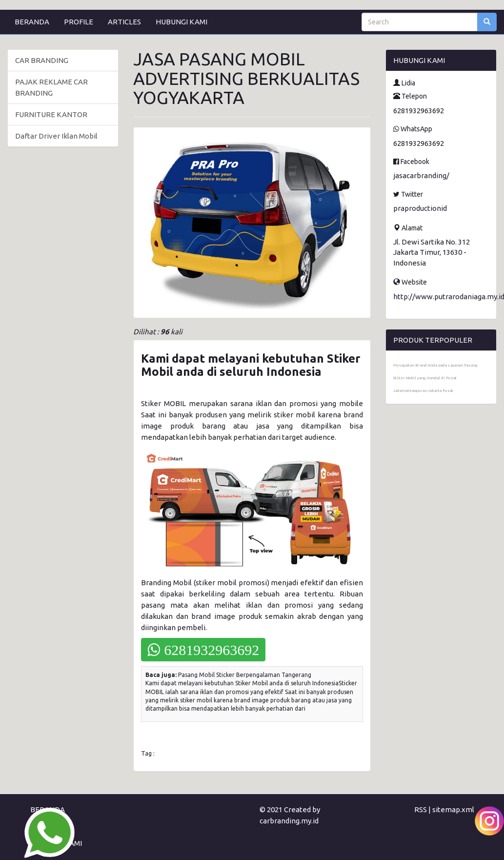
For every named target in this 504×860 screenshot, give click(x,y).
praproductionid (420, 208)
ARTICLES (124, 22)
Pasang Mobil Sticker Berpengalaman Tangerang (245, 675)
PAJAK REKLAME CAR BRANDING (51, 87)
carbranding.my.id (289, 821)
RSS (421, 809)
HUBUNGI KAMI (181, 22)
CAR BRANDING (42, 60)
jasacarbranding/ (421, 175)
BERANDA (32, 22)
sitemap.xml (453, 809)
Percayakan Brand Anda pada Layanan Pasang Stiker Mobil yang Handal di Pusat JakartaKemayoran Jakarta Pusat (435, 378)
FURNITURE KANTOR (51, 114)
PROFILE (79, 22)
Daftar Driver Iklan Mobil (56, 136)
